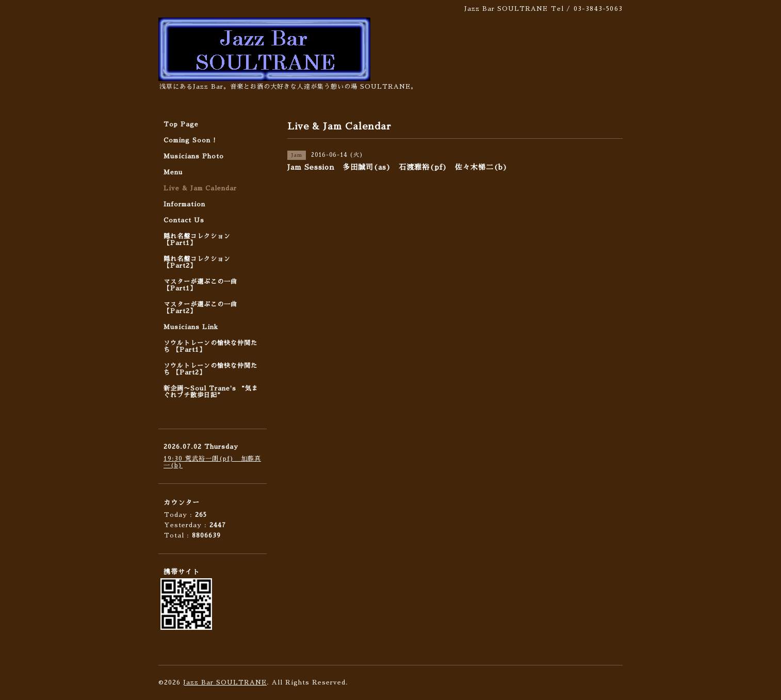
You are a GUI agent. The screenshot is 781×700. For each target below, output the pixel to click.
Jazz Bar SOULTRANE (225, 682)
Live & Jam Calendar (200, 188)
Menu (173, 172)
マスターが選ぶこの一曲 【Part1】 (200, 285)
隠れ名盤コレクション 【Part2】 (197, 262)
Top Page (181, 124)
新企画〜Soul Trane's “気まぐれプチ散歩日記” (211, 392)
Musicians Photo (194, 156)
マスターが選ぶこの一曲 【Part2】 (200, 308)
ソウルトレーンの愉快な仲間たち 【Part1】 (210, 346)
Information (184, 204)
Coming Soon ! (190, 140)
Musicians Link (191, 327)
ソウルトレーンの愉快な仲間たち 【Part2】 (210, 369)
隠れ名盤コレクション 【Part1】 (197, 240)
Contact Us (184, 220)
